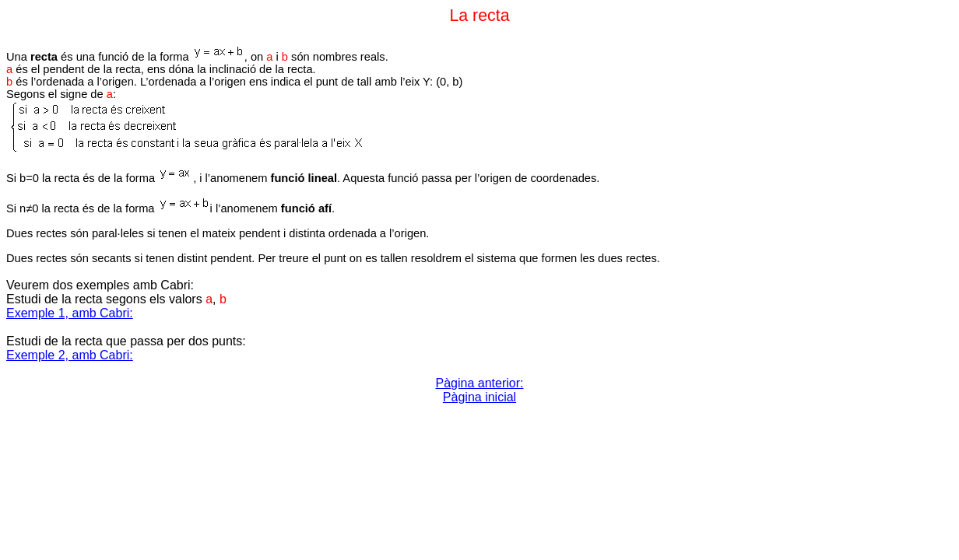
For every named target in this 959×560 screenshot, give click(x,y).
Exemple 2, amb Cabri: (70, 355)
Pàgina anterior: (480, 383)
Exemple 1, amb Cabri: (70, 313)
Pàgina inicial (479, 397)
